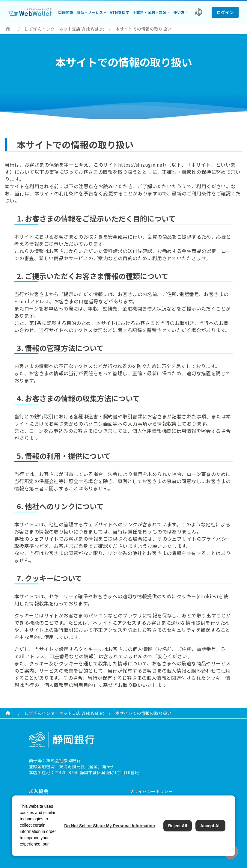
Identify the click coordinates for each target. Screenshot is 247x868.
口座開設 (66, 12)
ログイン (225, 12)
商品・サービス (90, 12)
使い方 (179, 12)
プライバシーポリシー (151, 791)
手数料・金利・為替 (150, 12)
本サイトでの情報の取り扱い (143, 29)
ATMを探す (119, 12)
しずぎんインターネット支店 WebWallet (64, 29)
